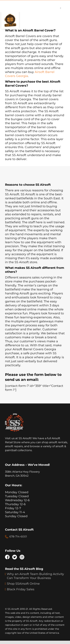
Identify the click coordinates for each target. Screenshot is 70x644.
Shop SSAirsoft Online (23, 584)
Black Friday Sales (21, 589)
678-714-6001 (18, 537)
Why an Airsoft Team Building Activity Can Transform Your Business (35, 576)
